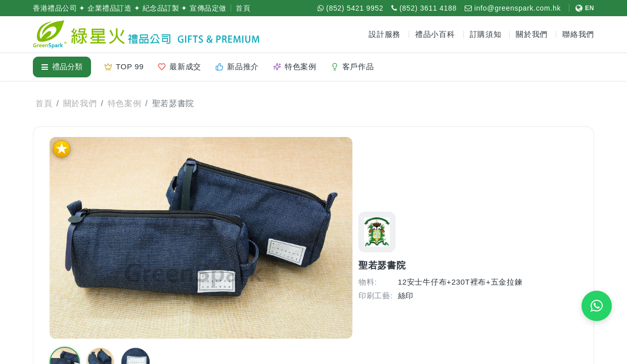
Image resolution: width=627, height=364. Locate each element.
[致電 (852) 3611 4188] (424, 8)
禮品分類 (62, 66)
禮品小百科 (435, 34)
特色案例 (125, 103)
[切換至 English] (581, 8)
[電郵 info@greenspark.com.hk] (513, 8)
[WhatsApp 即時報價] (597, 306)
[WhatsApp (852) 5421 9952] (350, 8)
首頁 (243, 8)
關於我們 (80, 103)
